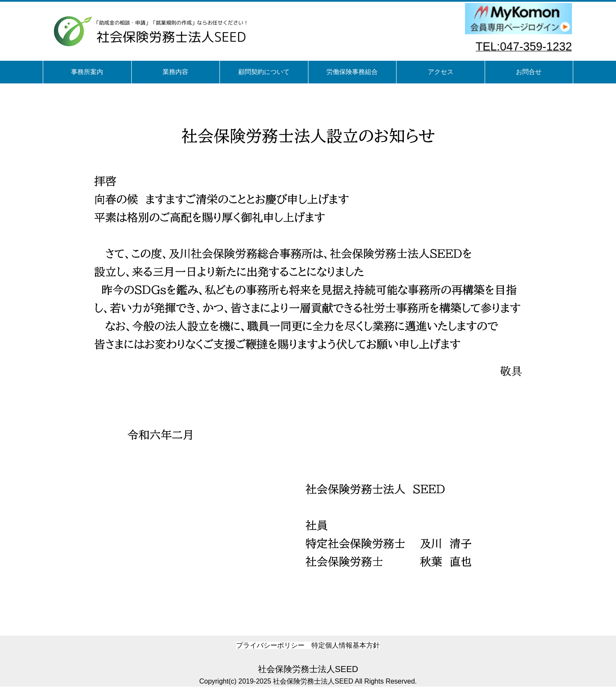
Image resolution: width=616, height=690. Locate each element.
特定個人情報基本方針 (346, 645)
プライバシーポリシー (270, 645)
